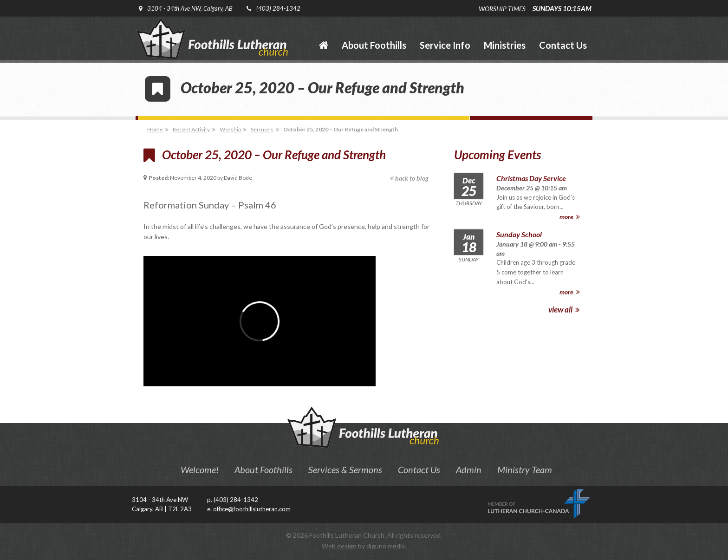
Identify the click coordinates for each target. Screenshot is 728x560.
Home (155, 129)
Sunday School (519, 234)
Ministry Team (525, 469)
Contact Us (419, 469)
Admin (469, 469)
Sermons (262, 129)
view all (564, 309)
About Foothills (263, 469)
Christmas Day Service (531, 178)
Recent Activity (191, 129)
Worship (230, 129)
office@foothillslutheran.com (252, 509)
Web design (339, 546)
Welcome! (200, 469)
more (570, 217)
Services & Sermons (345, 469)
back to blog (409, 178)
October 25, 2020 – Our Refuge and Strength (341, 129)
